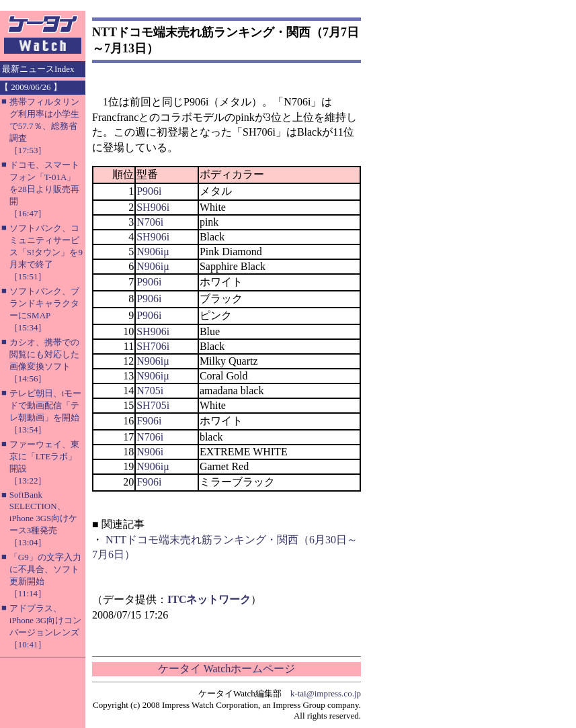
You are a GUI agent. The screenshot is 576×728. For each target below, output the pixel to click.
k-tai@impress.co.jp (326, 693)
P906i (149, 191)
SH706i (153, 346)
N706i (150, 222)
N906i (150, 452)
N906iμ (153, 252)
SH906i (153, 207)
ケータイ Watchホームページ (227, 669)
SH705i (153, 405)
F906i (149, 421)
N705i (150, 391)
